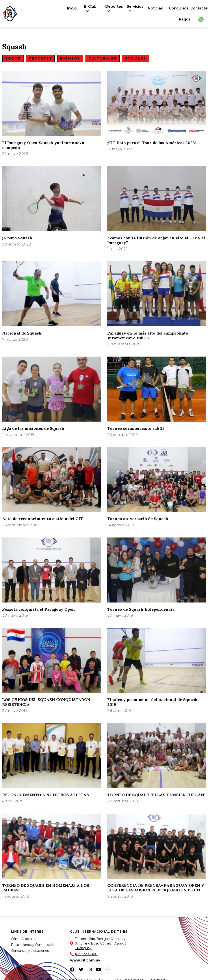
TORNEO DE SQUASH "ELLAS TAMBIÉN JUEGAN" (156, 795)
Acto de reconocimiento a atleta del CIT (43, 519)
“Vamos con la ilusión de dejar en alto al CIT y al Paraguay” (156, 240)
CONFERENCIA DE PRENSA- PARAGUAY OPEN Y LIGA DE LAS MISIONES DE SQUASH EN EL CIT (156, 888)
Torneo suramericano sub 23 (136, 428)
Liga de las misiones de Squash (33, 428)
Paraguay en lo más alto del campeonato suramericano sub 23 (148, 336)
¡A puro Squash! (18, 238)
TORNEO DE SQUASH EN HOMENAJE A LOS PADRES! (46, 888)
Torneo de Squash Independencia (141, 609)
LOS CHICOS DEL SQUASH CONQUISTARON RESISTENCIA (46, 702)
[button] (13, 58)
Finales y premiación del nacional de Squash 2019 (152, 702)
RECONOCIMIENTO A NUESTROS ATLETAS (45, 795)
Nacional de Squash (22, 333)
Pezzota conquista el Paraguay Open (39, 609)
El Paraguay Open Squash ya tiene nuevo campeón (43, 145)
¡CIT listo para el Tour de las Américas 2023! (152, 143)
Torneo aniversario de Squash (138, 519)
